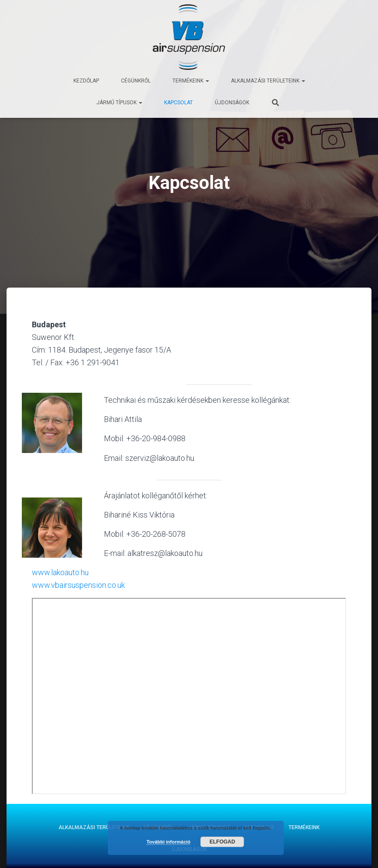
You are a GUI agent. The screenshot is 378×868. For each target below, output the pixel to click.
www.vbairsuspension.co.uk (78, 585)
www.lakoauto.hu (60, 572)
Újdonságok (232, 103)
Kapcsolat (179, 103)
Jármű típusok (119, 103)
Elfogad (222, 842)
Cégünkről (136, 81)
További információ (169, 842)
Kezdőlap (86, 81)
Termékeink (191, 81)
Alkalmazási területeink (268, 81)
